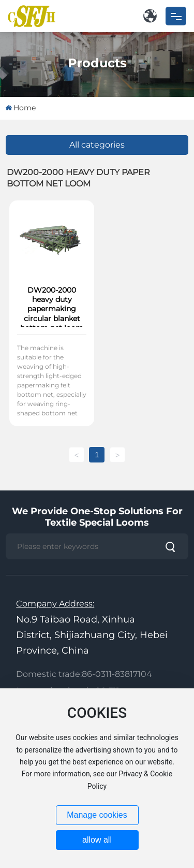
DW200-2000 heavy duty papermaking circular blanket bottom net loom (52, 309)
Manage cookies (97, 815)
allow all (97, 840)
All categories (97, 145)
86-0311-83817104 (117, 674)
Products (97, 62)
